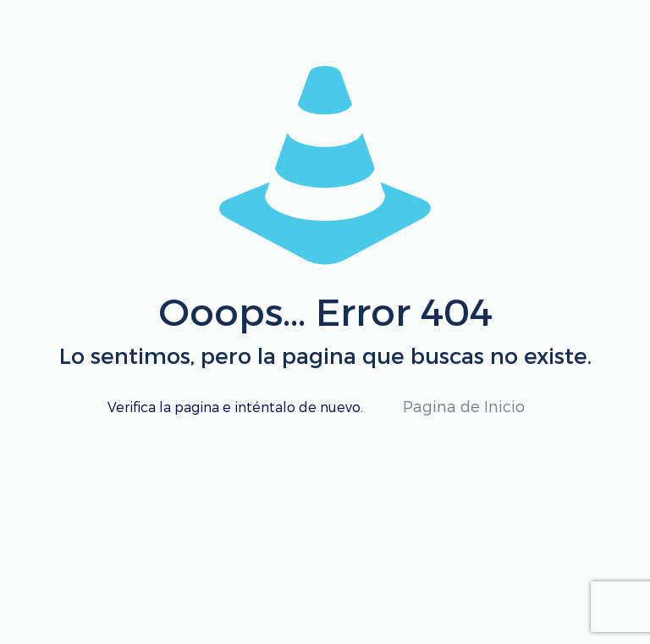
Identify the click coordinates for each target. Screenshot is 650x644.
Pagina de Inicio (464, 406)
